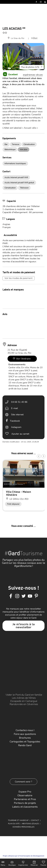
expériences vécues (33, 75)
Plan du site (14, 824)
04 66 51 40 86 (19, 402)
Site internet (17, 415)
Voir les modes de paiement (19, 278)
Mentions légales (30, 824)
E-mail (15, 408)
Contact (35, 820)
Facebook (15, 421)
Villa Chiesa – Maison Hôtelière (18, 493)
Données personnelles (24, 827)
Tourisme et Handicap (18, 820)
